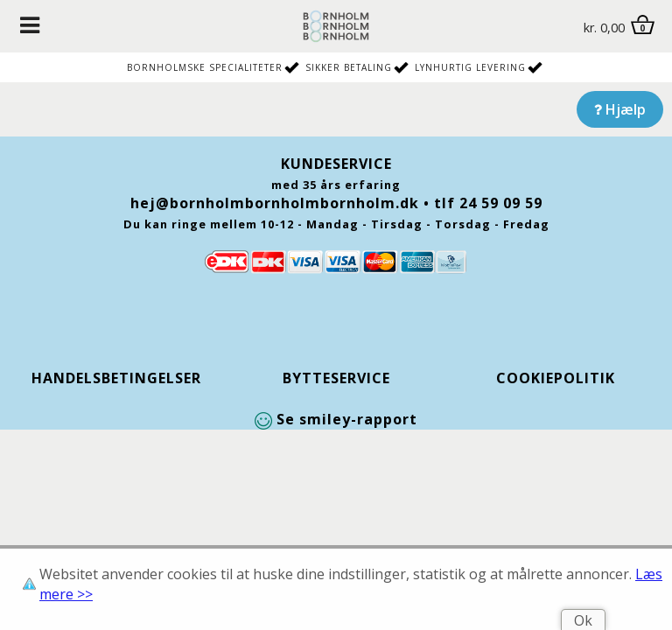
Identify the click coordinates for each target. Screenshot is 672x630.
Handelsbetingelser (116, 378)
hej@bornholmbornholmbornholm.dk (275, 203)
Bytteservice (336, 378)
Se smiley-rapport (336, 419)
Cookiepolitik (556, 378)
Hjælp (620, 109)
